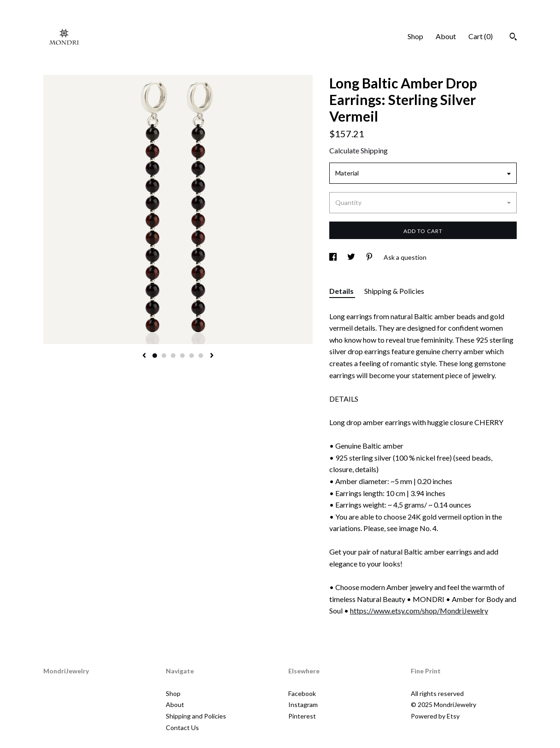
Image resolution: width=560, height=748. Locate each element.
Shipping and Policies (196, 716)
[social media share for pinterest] (370, 257)
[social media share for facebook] (334, 257)
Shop (415, 36)
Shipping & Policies (394, 291)
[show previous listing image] (144, 356)
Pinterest (302, 716)
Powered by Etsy (435, 716)
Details (342, 291)
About (446, 36)
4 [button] (182, 356)
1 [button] (155, 356)
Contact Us (182, 728)
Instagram (303, 704)
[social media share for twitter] (352, 257)
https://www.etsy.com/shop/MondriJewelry (419, 611)
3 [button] (173, 356)
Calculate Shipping (359, 150)
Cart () (481, 36)
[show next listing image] (212, 356)
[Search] (513, 38)
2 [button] (164, 356)
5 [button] (192, 356)
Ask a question (405, 257)
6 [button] (201, 356)
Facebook (302, 693)
